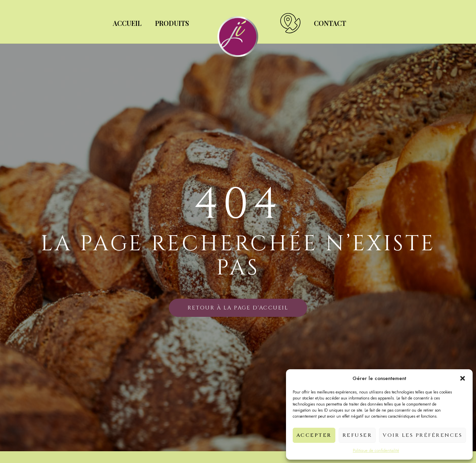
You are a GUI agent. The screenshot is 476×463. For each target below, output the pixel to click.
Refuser (357, 435)
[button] (463, 378)
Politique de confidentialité (376, 451)
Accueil (127, 23)
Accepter (314, 435)
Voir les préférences (422, 435)
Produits (172, 23)
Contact (330, 23)
